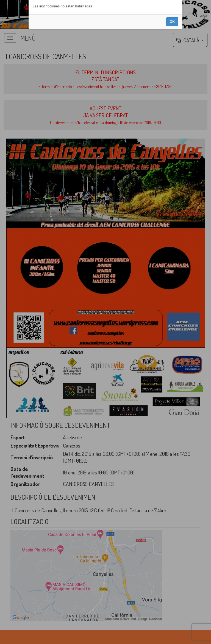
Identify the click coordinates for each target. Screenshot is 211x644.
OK (172, 337)
